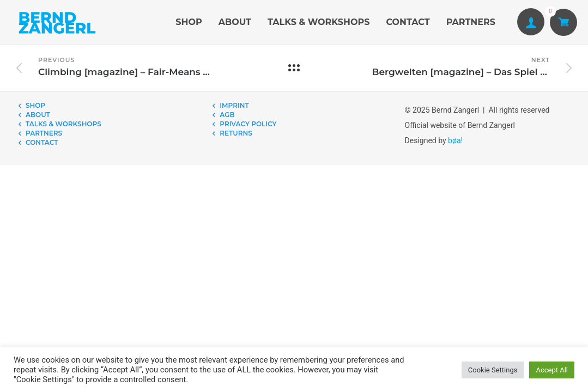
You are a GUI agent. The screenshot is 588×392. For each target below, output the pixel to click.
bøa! (455, 140)
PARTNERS (471, 22)
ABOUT (235, 22)
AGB (227, 115)
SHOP (189, 22)
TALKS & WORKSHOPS (319, 22)
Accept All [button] (552, 370)
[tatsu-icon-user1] (531, 22)
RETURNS (236, 133)
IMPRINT (234, 105)
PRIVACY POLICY (248, 124)
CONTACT (408, 22)
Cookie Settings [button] (493, 370)
